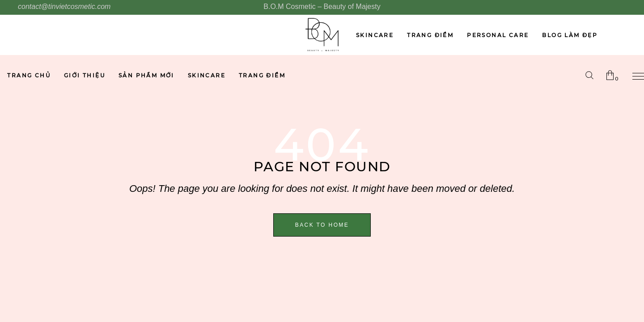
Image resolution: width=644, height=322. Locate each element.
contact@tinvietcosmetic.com (64, 6)
